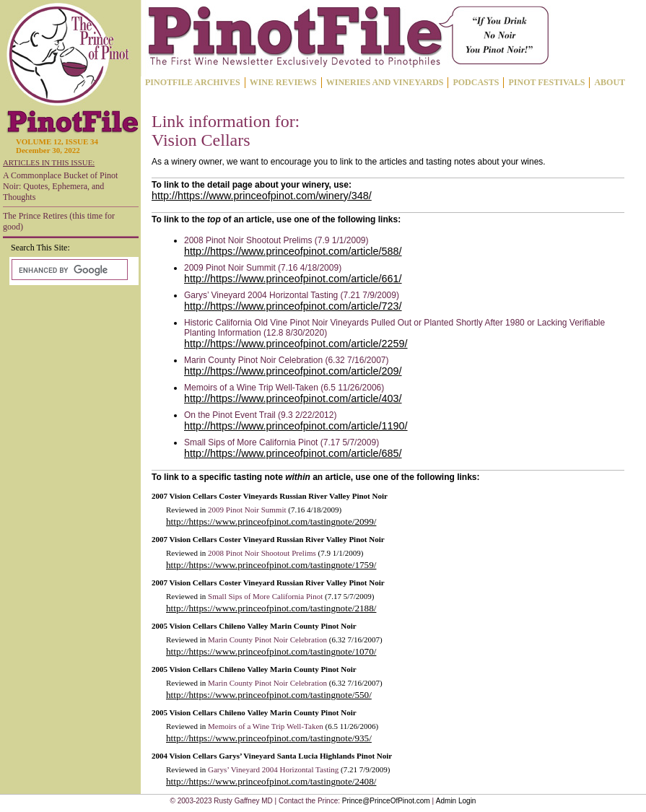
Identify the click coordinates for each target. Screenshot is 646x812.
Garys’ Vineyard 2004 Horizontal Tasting (273, 769)
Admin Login (456, 801)
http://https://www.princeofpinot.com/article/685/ (293, 453)
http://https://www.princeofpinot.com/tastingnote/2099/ (271, 521)
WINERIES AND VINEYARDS (385, 82)
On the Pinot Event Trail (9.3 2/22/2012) (260, 415)
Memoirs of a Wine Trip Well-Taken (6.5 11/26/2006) (284, 388)
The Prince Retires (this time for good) (59, 221)
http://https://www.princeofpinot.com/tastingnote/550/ (269, 695)
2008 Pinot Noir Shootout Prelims (262, 553)
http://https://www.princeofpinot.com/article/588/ (293, 251)
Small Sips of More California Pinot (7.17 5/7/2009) (281, 442)
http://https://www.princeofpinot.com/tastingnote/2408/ (271, 781)
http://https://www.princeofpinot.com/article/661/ (293, 279)
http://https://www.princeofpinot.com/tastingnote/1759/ (271, 565)
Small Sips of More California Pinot (265, 596)
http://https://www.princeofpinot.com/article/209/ (293, 371)
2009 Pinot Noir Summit (247, 510)
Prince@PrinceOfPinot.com (386, 801)
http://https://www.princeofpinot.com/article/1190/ (296, 426)
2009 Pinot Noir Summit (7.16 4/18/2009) (263, 268)
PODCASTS (476, 82)
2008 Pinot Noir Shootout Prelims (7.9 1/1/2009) (276, 240)
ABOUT (610, 82)
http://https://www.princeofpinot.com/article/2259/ (296, 344)
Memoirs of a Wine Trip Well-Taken (266, 726)
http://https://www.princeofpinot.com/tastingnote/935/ (269, 738)
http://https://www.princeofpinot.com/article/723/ (293, 306)
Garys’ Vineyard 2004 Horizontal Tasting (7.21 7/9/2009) (292, 295)
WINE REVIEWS (283, 82)
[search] (68, 270)
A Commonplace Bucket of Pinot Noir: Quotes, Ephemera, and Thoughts (60, 186)
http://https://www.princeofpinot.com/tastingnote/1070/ (271, 651)
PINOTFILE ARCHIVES (193, 82)
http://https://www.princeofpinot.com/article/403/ (293, 398)
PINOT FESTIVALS (546, 82)
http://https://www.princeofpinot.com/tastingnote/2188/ (271, 608)
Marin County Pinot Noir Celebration (267, 639)
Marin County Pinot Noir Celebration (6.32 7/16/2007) (287, 360)
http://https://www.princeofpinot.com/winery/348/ (262, 196)
